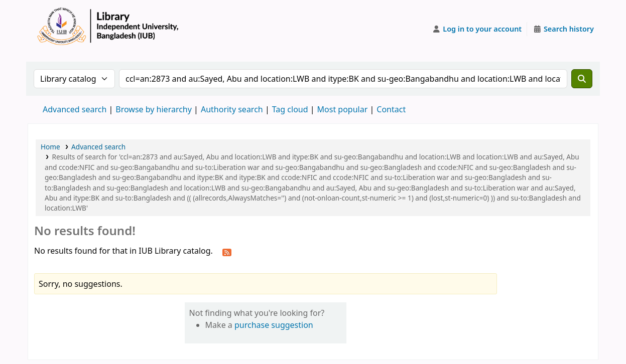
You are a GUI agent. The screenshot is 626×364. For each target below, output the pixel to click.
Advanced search (75, 109)
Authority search (232, 109)
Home (50, 147)
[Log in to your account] (477, 29)
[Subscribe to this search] (227, 252)
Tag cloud (290, 109)
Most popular (343, 109)
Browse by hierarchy (154, 109)
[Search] (582, 79)
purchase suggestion (274, 325)
